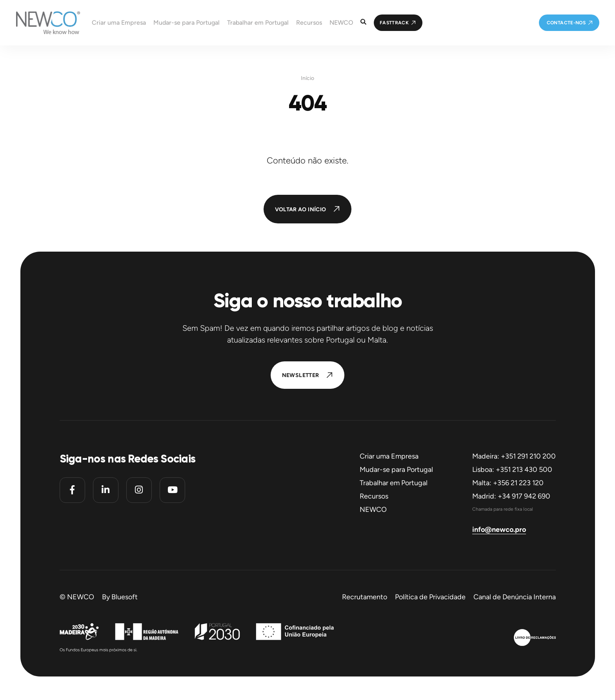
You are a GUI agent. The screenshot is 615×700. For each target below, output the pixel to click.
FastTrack (394, 23)
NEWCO (373, 510)
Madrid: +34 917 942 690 (511, 496)
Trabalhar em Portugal (394, 483)
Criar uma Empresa (389, 456)
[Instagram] (139, 490)
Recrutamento (365, 597)
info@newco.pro (499, 530)
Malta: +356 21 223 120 (508, 483)
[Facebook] (72, 490)
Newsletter (301, 375)
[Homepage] (40, 23)
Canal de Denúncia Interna (515, 597)
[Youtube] (172, 490)
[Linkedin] (106, 490)
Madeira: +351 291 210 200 (514, 456)
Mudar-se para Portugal (396, 470)
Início (307, 78)
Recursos (374, 496)
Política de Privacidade (430, 597)
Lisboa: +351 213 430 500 (512, 470)
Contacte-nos (566, 23)
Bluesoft (125, 597)
